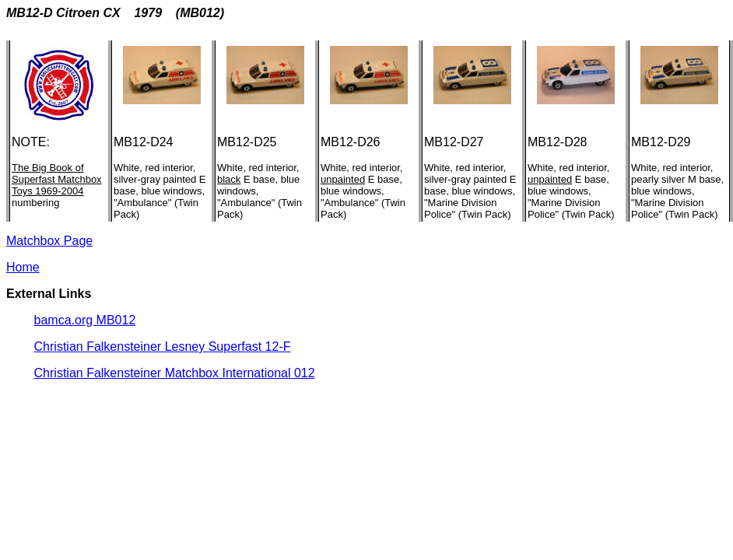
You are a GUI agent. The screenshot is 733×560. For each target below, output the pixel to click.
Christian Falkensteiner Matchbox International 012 (175, 373)
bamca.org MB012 (85, 320)
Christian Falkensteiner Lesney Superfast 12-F (163, 346)
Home (23, 267)
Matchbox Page (49, 241)
